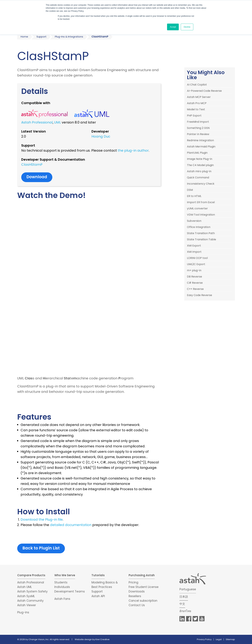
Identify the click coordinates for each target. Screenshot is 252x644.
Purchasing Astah (142, 575)
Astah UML (24, 587)
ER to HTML (194, 196)
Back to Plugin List (41, 548)
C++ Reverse (195, 289)
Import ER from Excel (201, 202)
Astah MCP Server (199, 97)
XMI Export (194, 246)
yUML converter (197, 209)
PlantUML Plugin (197, 153)
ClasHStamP (32, 165)
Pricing (133, 582)
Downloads (137, 591)
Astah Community (30, 601)
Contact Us (137, 605)
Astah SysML (26, 596)
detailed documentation (71, 525)
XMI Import (194, 252)
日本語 (184, 597)
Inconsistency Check (201, 184)
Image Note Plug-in (200, 159)
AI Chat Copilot (197, 85)
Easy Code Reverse (199, 295)
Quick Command (198, 178)
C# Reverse (195, 283)
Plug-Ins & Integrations (69, 37)
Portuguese (188, 589)
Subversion (194, 221)
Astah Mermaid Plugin (201, 147)
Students (61, 582)
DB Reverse (194, 277)
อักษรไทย (185, 611)
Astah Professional (37, 122)
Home (24, 37)
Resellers (135, 596)
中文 (182, 604)
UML (58, 122)
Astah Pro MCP (197, 103)
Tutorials (98, 575)
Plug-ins (23, 612)
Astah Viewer (27, 605)
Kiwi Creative (103, 639)
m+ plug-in (194, 270)
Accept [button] (173, 27)
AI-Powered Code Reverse (204, 91)
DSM (190, 190)
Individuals (62, 587)
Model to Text (196, 109)
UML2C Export (196, 264)
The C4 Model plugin (200, 165)
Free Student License (144, 587)
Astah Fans (62, 599)
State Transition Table (201, 239)
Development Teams (70, 591)
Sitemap (230, 639)
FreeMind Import (198, 122)
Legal (219, 639)
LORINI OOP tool (197, 258)
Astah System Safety (32, 591)
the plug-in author (133, 150)
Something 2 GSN (198, 128)
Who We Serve (65, 575)
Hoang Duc (101, 136)
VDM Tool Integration (201, 215)
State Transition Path (201, 233)
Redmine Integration (200, 140)
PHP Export (194, 116)
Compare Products (31, 575)
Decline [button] (187, 27)
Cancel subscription (143, 601)
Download (37, 177)
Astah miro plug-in (199, 171)
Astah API (98, 596)
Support (41, 37)
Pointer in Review (198, 134)
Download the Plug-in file (42, 519)
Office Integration (199, 227)
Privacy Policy (204, 639)
